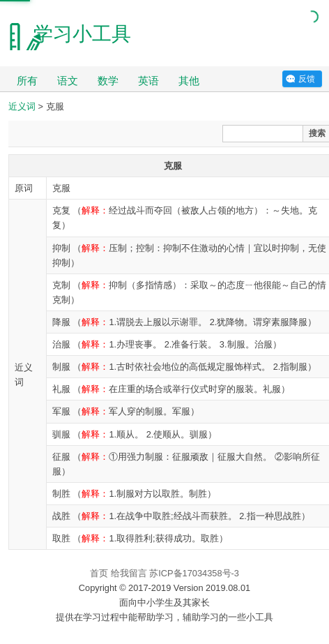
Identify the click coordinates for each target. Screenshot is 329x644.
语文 (68, 81)
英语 (148, 81)
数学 (108, 81)
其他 (189, 81)
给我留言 (129, 573)
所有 (27, 81)
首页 (99, 573)
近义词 (22, 106)
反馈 (307, 79)
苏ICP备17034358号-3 (194, 573)
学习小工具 (82, 34)
